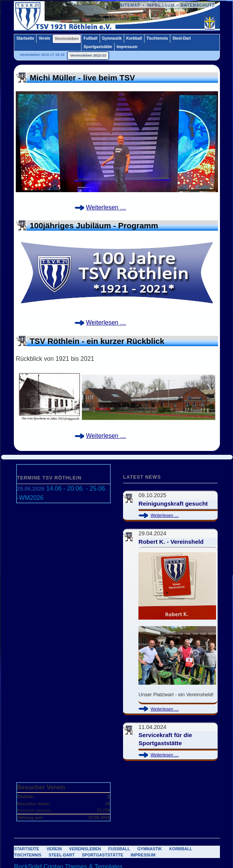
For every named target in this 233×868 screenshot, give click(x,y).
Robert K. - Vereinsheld (171, 542)
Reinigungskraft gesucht (173, 504)
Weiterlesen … (109, 208)
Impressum (161, 5)
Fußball (90, 38)
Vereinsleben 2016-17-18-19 (42, 55)
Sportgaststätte (98, 47)
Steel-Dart (181, 38)
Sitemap (130, 5)
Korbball (134, 38)
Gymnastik (112, 38)
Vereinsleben (67, 39)
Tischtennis (157, 38)
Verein (44, 38)
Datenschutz (198, 5)
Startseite (25, 38)
